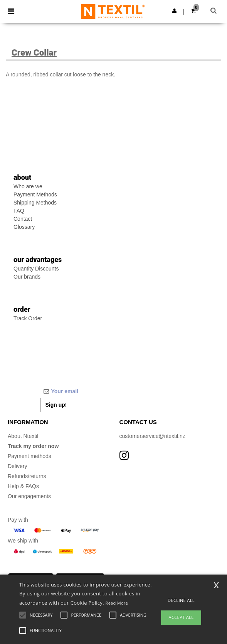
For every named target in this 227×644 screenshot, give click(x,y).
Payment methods (29, 456)
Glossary (24, 227)
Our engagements (29, 496)
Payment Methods (35, 194)
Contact (23, 219)
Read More (117, 603)
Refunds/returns (27, 476)
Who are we (28, 186)
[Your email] (96, 391)
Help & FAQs (23, 486)
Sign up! (56, 405)
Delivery (18, 466)
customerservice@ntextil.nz (152, 436)
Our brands (27, 277)
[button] (174, 11)
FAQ (19, 211)
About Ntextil (23, 436)
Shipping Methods (35, 203)
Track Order (28, 318)
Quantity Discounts (36, 269)
